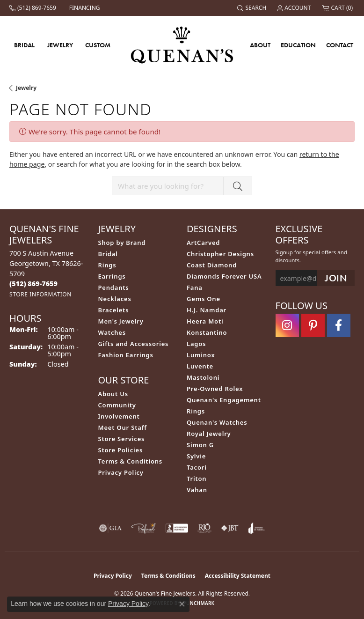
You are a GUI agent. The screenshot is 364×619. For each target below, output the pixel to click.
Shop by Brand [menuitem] (122, 243)
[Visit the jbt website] (230, 528)
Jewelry (60, 45)
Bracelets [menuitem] (114, 310)
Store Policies (121, 450)
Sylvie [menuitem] (196, 456)
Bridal (24, 45)
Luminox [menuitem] (201, 355)
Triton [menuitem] (197, 479)
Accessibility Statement (238, 576)
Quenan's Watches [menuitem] (217, 422)
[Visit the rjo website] (204, 528)
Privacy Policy (121, 472)
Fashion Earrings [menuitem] (126, 355)
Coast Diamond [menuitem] (212, 265)
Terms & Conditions (131, 461)
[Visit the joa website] (257, 528)
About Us (113, 394)
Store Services (122, 439)
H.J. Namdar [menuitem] (207, 310)
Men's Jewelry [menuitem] (121, 321)
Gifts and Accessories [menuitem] (134, 344)
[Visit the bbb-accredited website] (177, 528)
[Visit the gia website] (110, 528)
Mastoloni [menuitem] (203, 377)
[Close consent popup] (182, 604)
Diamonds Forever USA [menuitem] (224, 276)
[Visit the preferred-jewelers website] (144, 528)
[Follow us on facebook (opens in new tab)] (339, 325)
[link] (34, 8)
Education (298, 45)
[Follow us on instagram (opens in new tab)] (287, 325)
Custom (98, 45)
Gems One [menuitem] (204, 299)
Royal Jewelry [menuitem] (209, 434)
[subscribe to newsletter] (336, 278)
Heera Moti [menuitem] (205, 321)
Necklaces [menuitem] (115, 299)
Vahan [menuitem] (197, 490)
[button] (253, 8)
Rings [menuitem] (107, 265)
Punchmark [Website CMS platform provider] (199, 603)
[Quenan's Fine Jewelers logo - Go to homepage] (182, 45)
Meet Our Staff (123, 427)
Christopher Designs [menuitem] (220, 254)
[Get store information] (40, 294)
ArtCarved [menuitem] (203, 243)
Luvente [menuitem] (200, 366)
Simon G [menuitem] (200, 445)
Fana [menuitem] (195, 287)
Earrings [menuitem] (112, 276)
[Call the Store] (33, 284)
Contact (340, 45)
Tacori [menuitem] (197, 467)
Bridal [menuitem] (108, 254)
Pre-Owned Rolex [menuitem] (215, 389)
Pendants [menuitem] (114, 287)
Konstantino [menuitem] (207, 332)
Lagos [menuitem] (196, 344)
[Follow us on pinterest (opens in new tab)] (313, 325)
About (260, 45)
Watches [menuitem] (112, 332)
